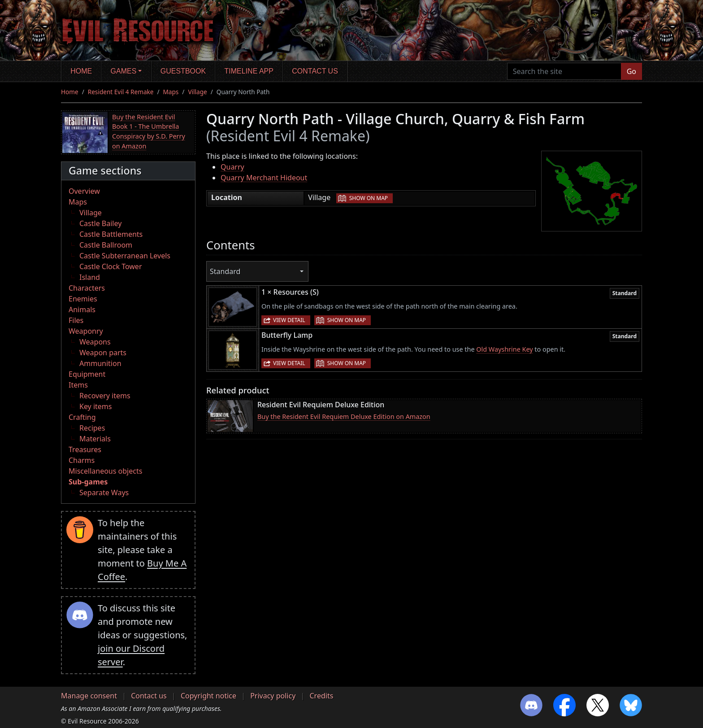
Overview (84, 191)
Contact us (315, 71)
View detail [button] (289, 320)
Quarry (232, 167)
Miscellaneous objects (105, 471)
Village (197, 92)
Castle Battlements (111, 234)
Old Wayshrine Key (504, 349)
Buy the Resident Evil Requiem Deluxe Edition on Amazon (344, 416)
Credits (321, 696)
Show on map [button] (369, 198)
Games (124, 71)
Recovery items (105, 396)
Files (76, 320)
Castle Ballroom (106, 245)
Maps (171, 92)
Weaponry (86, 331)
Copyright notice (208, 696)
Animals (82, 310)
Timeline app (249, 71)
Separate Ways (104, 493)
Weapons (95, 342)
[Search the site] (564, 71)
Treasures (85, 449)
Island (90, 277)
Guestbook (183, 71)
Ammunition (100, 363)
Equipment (87, 374)
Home (81, 71)
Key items (95, 406)
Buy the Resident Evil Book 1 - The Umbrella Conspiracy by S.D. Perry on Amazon (149, 131)
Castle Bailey (100, 223)
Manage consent (89, 696)
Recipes (92, 428)
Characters (87, 288)
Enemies (83, 299)
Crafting (82, 417)
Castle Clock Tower (111, 266)
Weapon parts (103, 353)
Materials (95, 439)
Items (78, 385)
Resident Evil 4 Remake (121, 92)
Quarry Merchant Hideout (264, 178)
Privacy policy (273, 696)
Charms (82, 460)
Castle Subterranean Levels (125, 256)
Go (631, 71)
